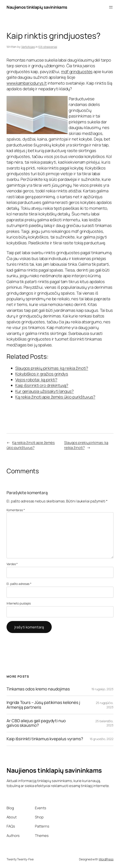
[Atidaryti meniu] (111, 7)
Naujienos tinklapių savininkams (37, 7)
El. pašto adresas (19, 584)
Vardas (12, 564)
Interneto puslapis (19, 603)
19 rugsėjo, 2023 (102, 689)
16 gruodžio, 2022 (102, 739)
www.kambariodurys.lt (27, 83)
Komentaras (16, 510)
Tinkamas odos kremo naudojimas (38, 689)
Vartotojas (28, 47)
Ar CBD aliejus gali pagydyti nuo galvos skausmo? (36, 723)
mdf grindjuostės (77, 72)
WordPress (106, 859)
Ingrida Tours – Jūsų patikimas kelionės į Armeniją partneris (43, 705)
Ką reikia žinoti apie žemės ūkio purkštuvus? (31, 445)
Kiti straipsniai (48, 47)
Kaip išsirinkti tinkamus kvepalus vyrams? (45, 739)
